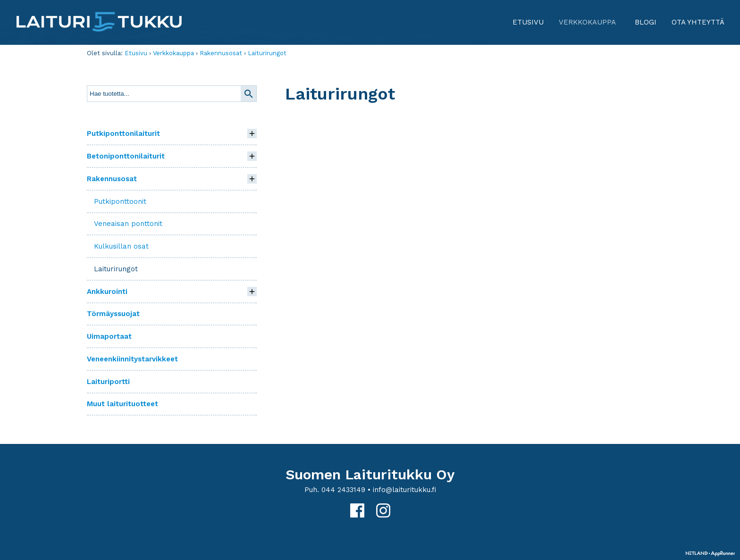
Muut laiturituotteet (122, 404)
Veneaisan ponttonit (128, 224)
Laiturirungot (267, 53)
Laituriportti (108, 382)
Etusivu (528, 22)
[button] (252, 134)
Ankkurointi (107, 292)
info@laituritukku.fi (404, 490)
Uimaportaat (109, 336)
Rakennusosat (221, 53)
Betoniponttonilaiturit (126, 156)
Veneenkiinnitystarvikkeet (132, 359)
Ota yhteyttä (698, 22)
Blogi (646, 22)
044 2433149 (343, 490)
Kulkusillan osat (121, 246)
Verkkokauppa (591, 26)
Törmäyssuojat (113, 314)
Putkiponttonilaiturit (123, 134)
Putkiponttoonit (120, 201)
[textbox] (164, 94)
